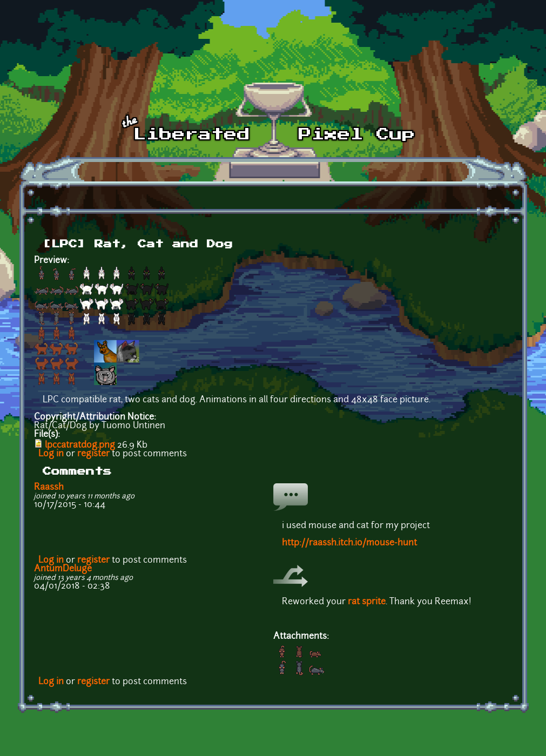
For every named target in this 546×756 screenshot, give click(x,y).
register (93, 454)
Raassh (49, 488)
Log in (51, 454)
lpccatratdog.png (80, 446)
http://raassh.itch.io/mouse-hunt (349, 543)
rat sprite (367, 602)
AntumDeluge (63, 569)
